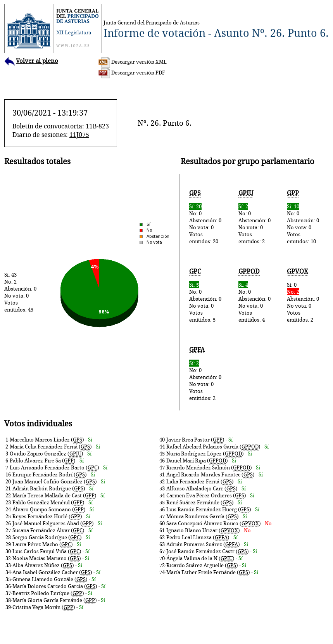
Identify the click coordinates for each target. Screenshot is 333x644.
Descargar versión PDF (132, 73)
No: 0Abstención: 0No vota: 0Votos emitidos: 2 (254, 217)
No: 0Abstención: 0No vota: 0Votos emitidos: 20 (206, 217)
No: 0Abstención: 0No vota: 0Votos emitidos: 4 (254, 295)
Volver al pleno (31, 61)
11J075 (79, 135)
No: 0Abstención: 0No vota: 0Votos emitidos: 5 (206, 295)
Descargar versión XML (133, 62)
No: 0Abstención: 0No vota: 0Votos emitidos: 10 (304, 217)
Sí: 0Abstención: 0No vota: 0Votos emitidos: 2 (304, 295)
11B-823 (97, 126)
